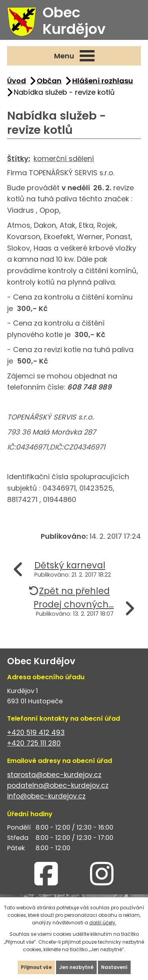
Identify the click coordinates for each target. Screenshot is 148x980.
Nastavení (114, 967)
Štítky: (19, 158)
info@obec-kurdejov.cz (46, 796)
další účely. (103, 923)
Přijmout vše (36, 967)
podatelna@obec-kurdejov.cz (58, 785)
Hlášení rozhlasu (103, 81)
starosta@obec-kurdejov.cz (54, 775)
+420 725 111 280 (34, 743)
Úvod (17, 81)
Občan (49, 81)
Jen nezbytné (76, 967)
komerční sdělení (64, 158)
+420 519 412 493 (36, 733)
